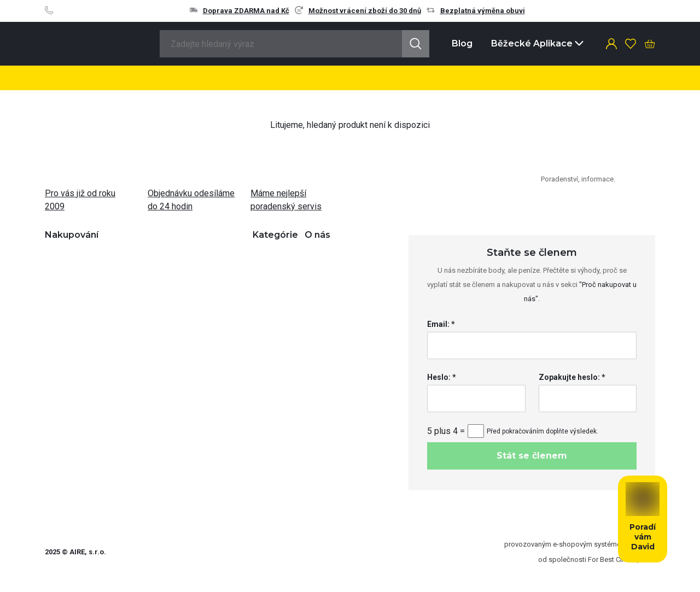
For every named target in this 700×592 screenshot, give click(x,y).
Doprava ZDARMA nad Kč (239, 11)
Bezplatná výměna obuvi (476, 11)
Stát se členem (532, 456)
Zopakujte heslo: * (572, 377)
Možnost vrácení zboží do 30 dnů (358, 11)
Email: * (441, 324)
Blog (462, 43)
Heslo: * (442, 377)
